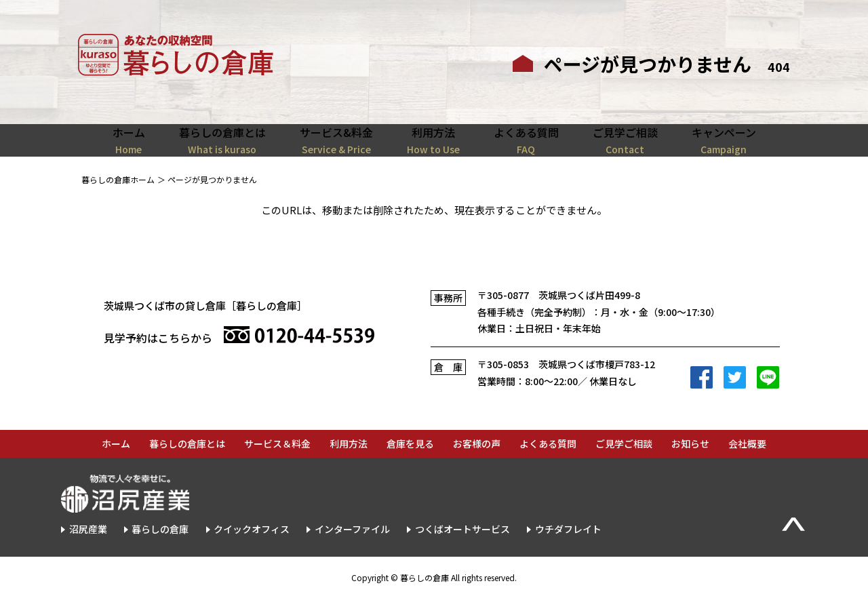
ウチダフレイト (568, 545)
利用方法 (349, 459)
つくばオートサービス (462, 545)
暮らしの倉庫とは (187, 459)
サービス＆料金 (277, 459)
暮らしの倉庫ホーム (118, 194)
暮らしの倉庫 (160, 545)
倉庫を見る (410, 459)
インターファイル (352, 545)
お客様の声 (477, 459)
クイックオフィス (252, 545)
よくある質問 (548, 459)
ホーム (116, 459)
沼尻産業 (88, 545)
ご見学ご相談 (624, 459)
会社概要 (747, 459)
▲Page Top (793, 539)
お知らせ (690, 459)
